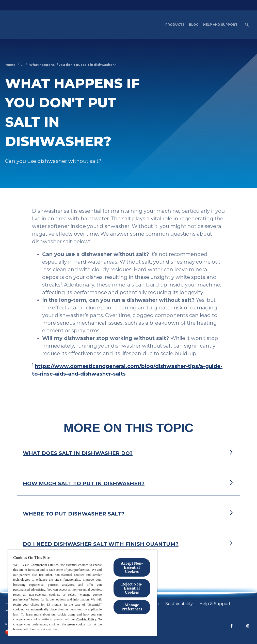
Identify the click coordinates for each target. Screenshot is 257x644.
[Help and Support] (220, 25)
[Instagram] (248, 626)
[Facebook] (232, 626)
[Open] (247, 25)
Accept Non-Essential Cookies (132, 567)
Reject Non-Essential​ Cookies (132, 588)
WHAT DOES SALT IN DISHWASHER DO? (78, 453)
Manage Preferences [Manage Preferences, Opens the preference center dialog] (132, 607)
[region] (83, 593)
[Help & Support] (215, 604)
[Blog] (194, 25)
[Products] (175, 25)
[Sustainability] (179, 604)
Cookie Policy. (87, 619)
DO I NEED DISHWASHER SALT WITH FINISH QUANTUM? (101, 544)
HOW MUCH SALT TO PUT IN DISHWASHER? (84, 483)
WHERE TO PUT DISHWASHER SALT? (74, 514)
